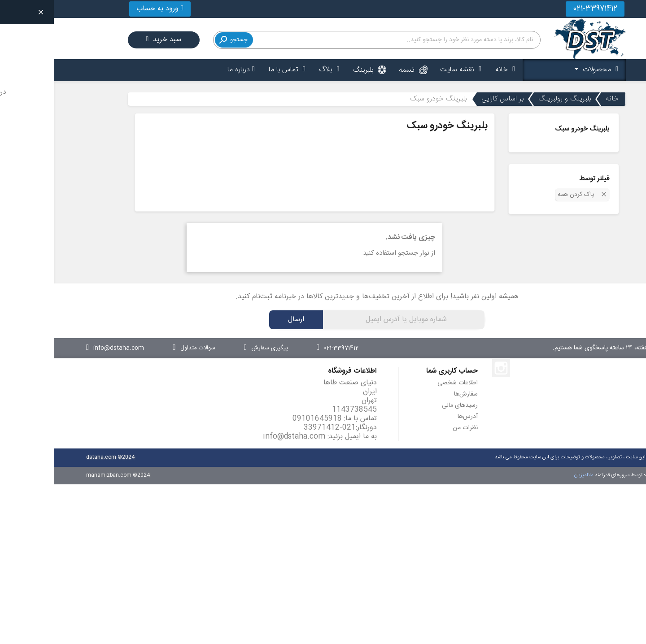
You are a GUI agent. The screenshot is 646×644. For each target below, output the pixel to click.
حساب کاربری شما (398, 371)
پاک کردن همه (529, 194)
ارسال (242, 320)
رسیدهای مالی (406, 405)
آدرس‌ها (414, 417)
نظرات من (411, 428)
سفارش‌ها (412, 394)
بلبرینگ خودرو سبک (528, 129)
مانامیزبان (531, 475)
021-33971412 (541, 9)
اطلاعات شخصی (404, 383)
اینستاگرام (447, 368)
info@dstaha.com (240, 437)
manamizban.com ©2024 (64, 475)
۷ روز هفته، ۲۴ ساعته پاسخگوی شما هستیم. (554, 348)
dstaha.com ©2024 (57, 457)
